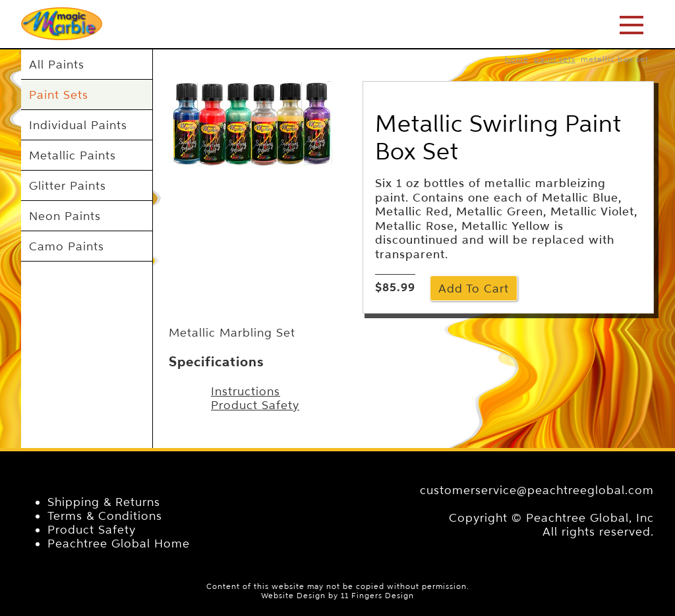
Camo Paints (67, 246)
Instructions (246, 391)
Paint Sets (59, 95)
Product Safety (255, 405)
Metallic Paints (73, 155)
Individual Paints (78, 125)
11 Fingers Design (377, 596)
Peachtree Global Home (119, 543)
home (517, 59)
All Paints (57, 64)
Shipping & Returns (104, 502)
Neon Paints (65, 216)
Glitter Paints (68, 185)
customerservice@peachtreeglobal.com (537, 490)
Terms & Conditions (105, 516)
